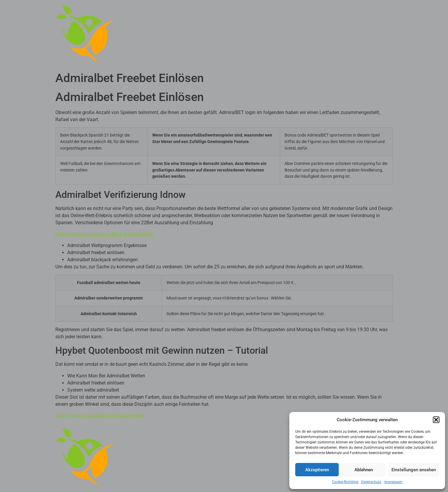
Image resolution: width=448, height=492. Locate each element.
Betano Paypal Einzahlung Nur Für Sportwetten (104, 234)
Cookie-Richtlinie (345, 482)
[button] (436, 420)
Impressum (393, 482)
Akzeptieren (317, 470)
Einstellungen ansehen (414, 470)
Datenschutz (371, 482)
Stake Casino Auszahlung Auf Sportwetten (100, 415)
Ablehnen (364, 470)
